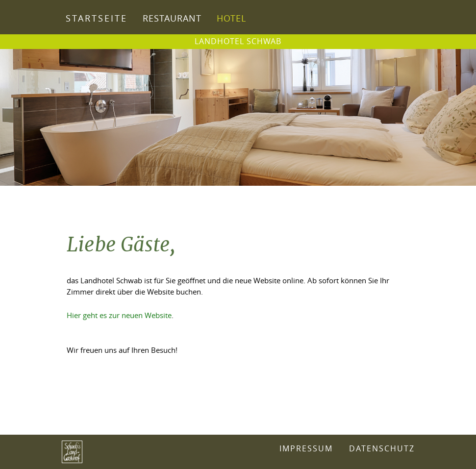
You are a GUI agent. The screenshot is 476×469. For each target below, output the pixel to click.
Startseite (97, 18)
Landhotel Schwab (238, 41)
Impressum (306, 449)
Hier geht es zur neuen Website (119, 315)
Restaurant (172, 18)
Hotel (231, 18)
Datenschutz (382, 449)
